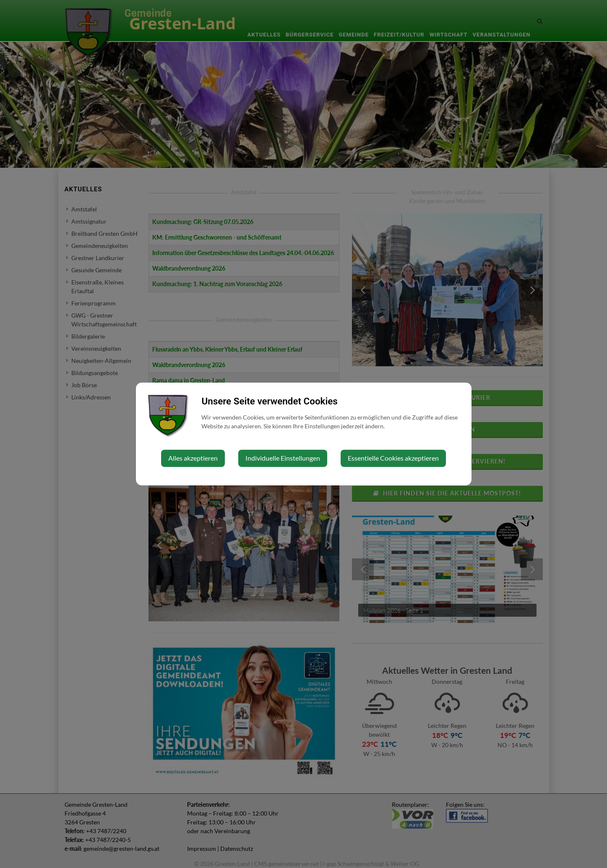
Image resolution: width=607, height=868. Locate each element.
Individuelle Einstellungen (283, 458)
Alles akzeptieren (193, 458)
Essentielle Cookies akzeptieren (393, 458)
